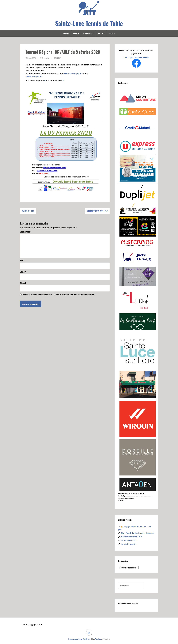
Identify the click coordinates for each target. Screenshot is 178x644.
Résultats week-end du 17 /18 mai (132, 537)
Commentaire (26, 232)
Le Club (76, 33)
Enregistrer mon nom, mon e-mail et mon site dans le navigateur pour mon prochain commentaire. (58, 294)
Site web (23, 283)
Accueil (66, 33)
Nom (22, 260)
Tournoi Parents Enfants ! (129, 540)
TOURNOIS (58, 58)
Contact (112, 33)
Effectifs (101, 33)
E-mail (23, 272)
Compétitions (88, 33)
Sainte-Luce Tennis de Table (89, 23)
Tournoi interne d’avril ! (128, 544)
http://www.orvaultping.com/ (73, 73)
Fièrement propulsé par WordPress (79, 639)
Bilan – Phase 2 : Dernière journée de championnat (137, 533)
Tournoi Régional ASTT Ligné (97, 211)
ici (45, 80)
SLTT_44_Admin (45, 58)
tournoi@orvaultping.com (34, 76)
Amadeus (98, 639)
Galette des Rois (28, 211)
